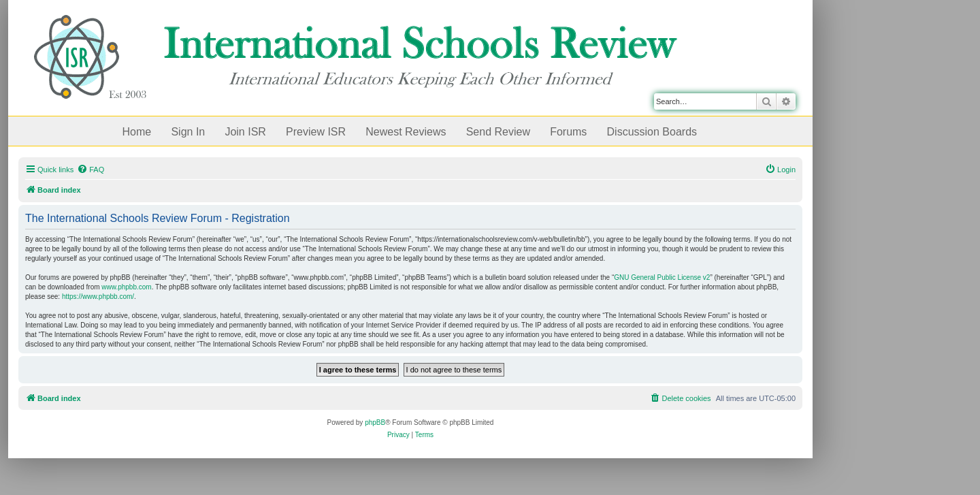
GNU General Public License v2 (662, 277)
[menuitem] (91, 170)
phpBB (375, 422)
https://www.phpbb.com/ (98, 297)
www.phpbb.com (126, 287)
